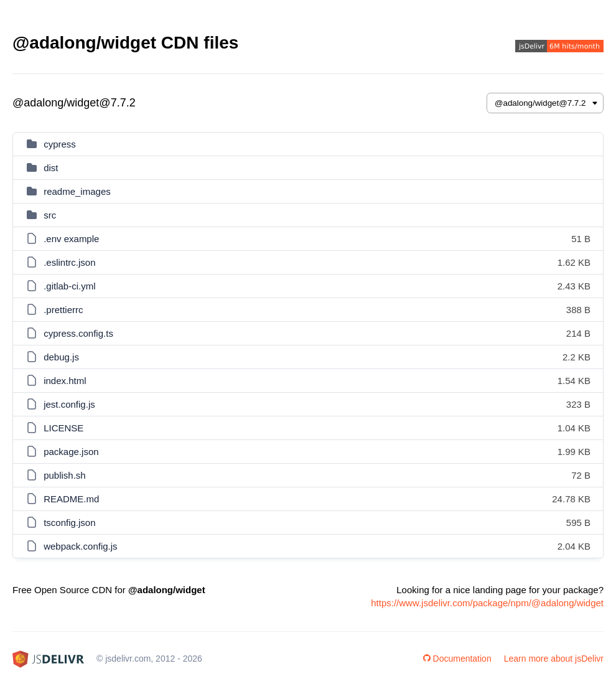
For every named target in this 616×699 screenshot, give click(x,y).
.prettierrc (63, 310)
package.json (71, 452)
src (50, 215)
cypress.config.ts (78, 333)
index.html (65, 381)
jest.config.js (69, 404)
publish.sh (65, 475)
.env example (71, 239)
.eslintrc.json (69, 262)
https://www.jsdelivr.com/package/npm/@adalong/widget (487, 603)
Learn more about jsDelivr (554, 659)
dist (51, 168)
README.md (71, 499)
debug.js (61, 357)
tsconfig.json (69, 523)
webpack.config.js (80, 546)
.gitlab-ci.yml (69, 286)
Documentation (457, 659)
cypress (60, 144)
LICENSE (63, 428)
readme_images (77, 191)
